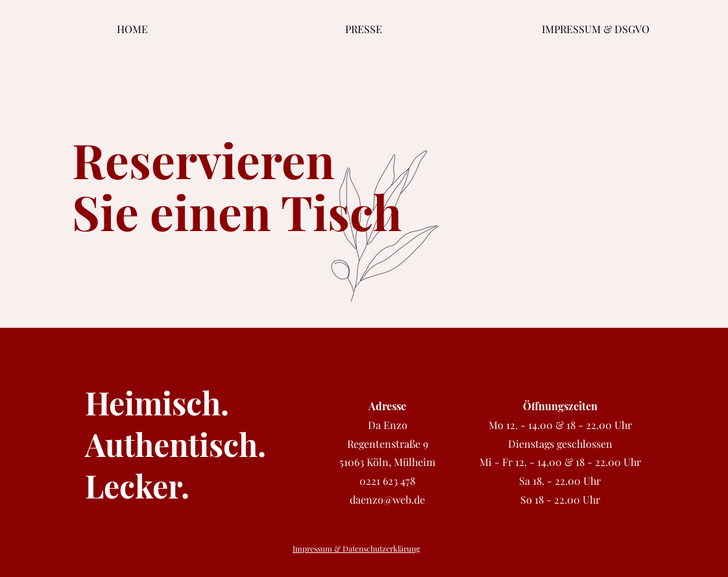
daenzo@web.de (387, 499)
